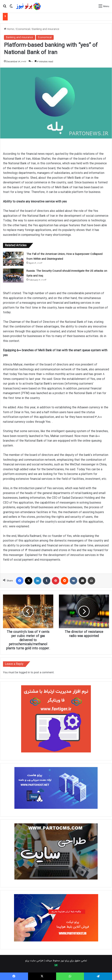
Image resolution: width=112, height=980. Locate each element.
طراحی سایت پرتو (34, 961)
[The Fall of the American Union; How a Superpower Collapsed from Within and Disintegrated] (13, 259)
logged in (24, 673)
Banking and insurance (46, 29)
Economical (23, 29)
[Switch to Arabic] (56, 965)
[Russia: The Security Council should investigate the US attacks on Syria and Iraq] (13, 276)
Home (9, 29)
